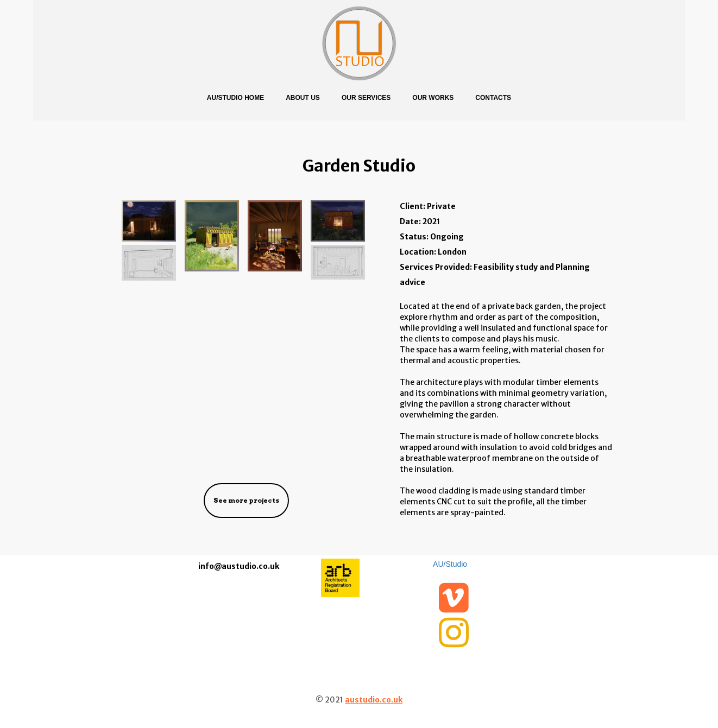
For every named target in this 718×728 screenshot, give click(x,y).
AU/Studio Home (235, 98)
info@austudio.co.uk (239, 566)
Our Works (433, 98)
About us (303, 98)
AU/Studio (450, 564)
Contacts (493, 98)
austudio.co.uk (374, 700)
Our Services (366, 98)
